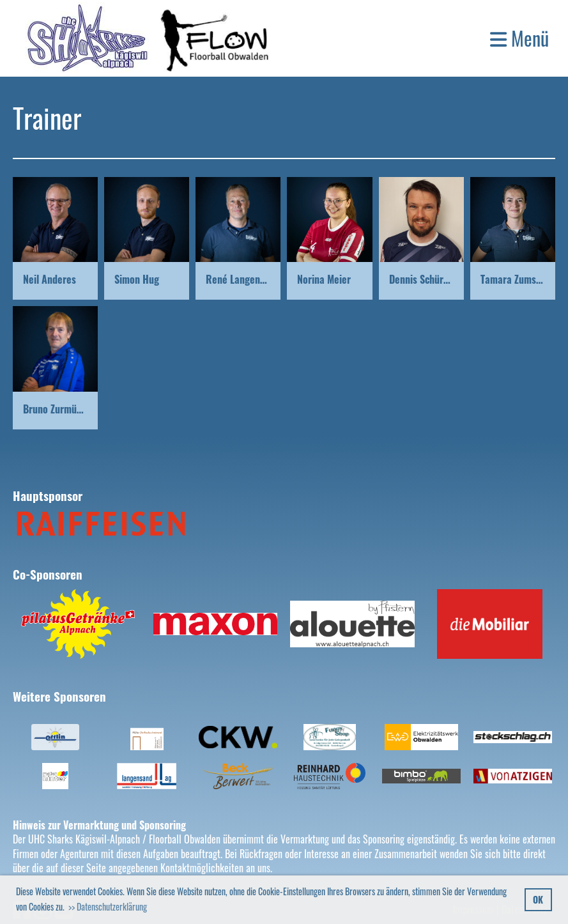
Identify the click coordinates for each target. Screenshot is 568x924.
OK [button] (538, 899)
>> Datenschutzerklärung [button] (108, 906)
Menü (519, 38)
